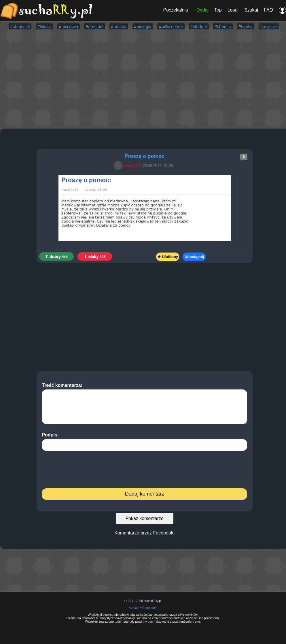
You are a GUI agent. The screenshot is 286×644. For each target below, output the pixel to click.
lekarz (46, 26)
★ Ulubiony (168, 257)
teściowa (70, 26)
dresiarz (96, 26)
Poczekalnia (175, 10)
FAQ (268, 10)
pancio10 (128, 166)
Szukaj (251, 10)
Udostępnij (194, 257)
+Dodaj (201, 10)
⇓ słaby (95, 257)
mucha (120, 26)
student (200, 26)
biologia (144, 26)
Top (218, 10)
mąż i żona (273, 26)
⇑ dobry (56, 257)
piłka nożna (172, 26)
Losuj (233, 10)
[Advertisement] (143, 80)
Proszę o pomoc (144, 156)
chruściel (21, 26)
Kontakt (134, 608)
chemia (224, 26)
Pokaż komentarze (144, 518)
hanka (247, 26)
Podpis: (144, 442)
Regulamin (150, 608)
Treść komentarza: (144, 403)
